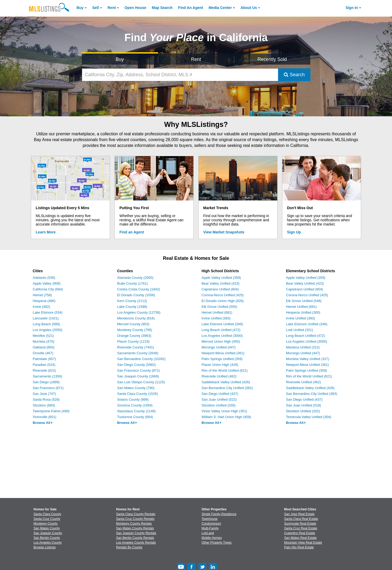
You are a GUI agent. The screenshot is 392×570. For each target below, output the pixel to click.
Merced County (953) (133, 324)
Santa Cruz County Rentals (135, 519)
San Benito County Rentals (135, 538)
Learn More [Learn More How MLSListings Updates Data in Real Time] (46, 232)
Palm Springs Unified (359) (222, 359)
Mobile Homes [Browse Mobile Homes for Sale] (212, 538)
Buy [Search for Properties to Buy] (120, 59)
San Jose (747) (44, 394)
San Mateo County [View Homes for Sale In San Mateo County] (47, 528)
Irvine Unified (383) (216, 318)
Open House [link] (135, 8)
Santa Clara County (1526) (138, 394)
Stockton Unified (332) (303, 411)
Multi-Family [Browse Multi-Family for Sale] (210, 528)
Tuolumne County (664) (135, 417)
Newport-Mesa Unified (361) (223, 353)
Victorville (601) (44, 417)
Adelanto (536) (44, 278)
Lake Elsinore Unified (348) (307, 324)
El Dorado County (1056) (136, 295)
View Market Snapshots (224, 232)
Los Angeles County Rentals (136, 543)
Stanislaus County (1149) (136, 411)
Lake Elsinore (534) (48, 312)
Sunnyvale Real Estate (300, 524)
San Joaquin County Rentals (136, 533)
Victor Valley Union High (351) (224, 411)
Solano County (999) (133, 399)
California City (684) (48, 289)
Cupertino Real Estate (300, 533)
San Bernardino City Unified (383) (312, 394)
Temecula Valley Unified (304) (309, 417)
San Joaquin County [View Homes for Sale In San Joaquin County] (48, 533)
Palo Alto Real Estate (299, 547)
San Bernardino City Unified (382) (227, 388)
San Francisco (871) (48, 388)
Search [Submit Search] (294, 75)
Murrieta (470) (44, 341)
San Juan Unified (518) (303, 405)
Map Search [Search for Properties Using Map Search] (162, 8)
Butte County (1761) (132, 283)
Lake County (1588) (132, 307)
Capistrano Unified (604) (220, 289)
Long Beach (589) (46, 324)
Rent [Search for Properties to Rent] (196, 59)
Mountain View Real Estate (303, 543)
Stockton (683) (44, 405)
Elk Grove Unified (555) (219, 307)
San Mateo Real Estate (300, 538)
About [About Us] (249, 8)
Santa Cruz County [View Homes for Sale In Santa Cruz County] (47, 519)
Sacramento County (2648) (138, 353)
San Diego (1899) (46, 382)
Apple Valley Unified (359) (221, 278)
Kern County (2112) (132, 301)
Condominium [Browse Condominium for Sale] (211, 524)
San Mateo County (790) (136, 388)
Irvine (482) (41, 307)
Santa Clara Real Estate (301, 519)
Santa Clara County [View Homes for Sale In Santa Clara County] (47, 514)
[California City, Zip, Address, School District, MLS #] (180, 75)
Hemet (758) (42, 295)
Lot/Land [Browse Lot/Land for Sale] (208, 533)
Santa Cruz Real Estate (301, 528)
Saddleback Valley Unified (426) (226, 382)
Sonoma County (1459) (135, 405)
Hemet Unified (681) (217, 312)
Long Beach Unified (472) (221, 330)
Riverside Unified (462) (219, 376)
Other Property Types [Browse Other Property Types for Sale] (217, 543)
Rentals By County (129, 547)
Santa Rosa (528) (46, 399)
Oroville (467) (43, 353)
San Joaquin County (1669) (138, 376)
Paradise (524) (44, 365)
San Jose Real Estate (299, 514)
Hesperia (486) (44, 301)
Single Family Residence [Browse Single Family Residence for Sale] (219, 514)
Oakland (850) (44, 347)
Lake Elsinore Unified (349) (222, 324)
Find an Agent (132, 232)
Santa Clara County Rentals (136, 514)
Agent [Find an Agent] (191, 8)
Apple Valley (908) (47, 283)
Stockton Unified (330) (219, 405)
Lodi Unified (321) (300, 330)
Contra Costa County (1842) (139, 289)
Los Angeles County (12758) (139, 312)
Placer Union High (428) (220, 365)
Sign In (352, 8)
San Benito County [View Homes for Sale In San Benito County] (47, 538)
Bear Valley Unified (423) (221, 283)
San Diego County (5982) (137, 365)
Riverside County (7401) (136, 347)
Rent (112, 8)
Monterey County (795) (135, 330)
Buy (80, 8)
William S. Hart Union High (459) (226, 417)
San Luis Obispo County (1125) (141, 382)
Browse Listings (45, 547)
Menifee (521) (43, 336)
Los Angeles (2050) (47, 330)
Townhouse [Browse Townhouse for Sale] (210, 519)
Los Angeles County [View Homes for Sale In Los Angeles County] (48, 543)
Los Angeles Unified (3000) (222, 336)
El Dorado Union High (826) (223, 301)
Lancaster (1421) (46, 318)
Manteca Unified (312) (303, 347)
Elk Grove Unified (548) (304, 301)
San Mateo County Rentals (135, 528)
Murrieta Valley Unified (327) (308, 359)
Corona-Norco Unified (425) (223, 295)
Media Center (220, 8)
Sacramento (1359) (47, 376)
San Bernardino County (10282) (141, 359)
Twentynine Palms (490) (51, 411)
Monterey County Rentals (134, 524)
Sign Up (294, 232)
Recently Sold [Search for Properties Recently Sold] (272, 59)
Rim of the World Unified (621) (225, 370)
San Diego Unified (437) (220, 394)
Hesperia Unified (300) (303, 312)
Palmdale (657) (44, 359)
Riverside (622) (44, 370)
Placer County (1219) (133, 341)
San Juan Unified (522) (219, 399)
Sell (96, 8)
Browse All (43, 423)
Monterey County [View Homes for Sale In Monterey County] (46, 524)
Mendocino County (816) (136, 318)
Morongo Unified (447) (219, 347)
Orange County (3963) (134, 336)
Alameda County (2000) (135, 278)
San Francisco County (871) (138, 370)
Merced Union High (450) (221, 341)
